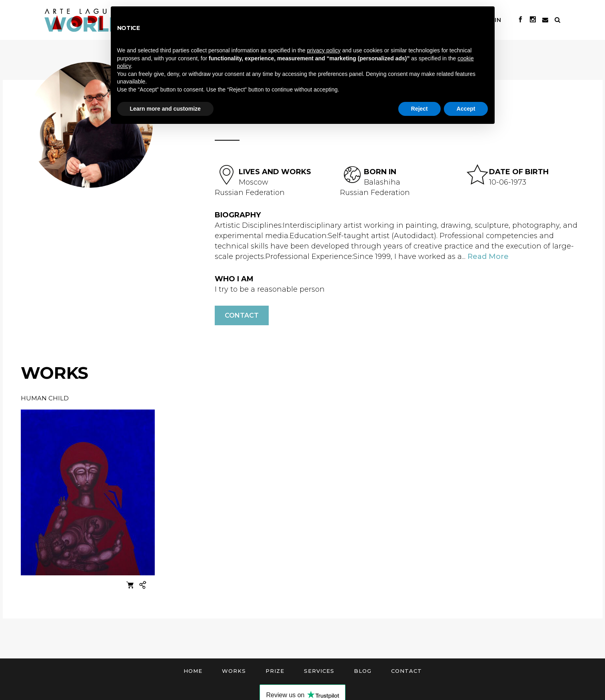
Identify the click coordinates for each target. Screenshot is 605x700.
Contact (242, 315)
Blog (363, 671)
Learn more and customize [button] (165, 109)
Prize (275, 671)
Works (234, 671)
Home (193, 671)
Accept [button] (466, 109)
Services (319, 671)
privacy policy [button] (324, 50)
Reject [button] (419, 109)
